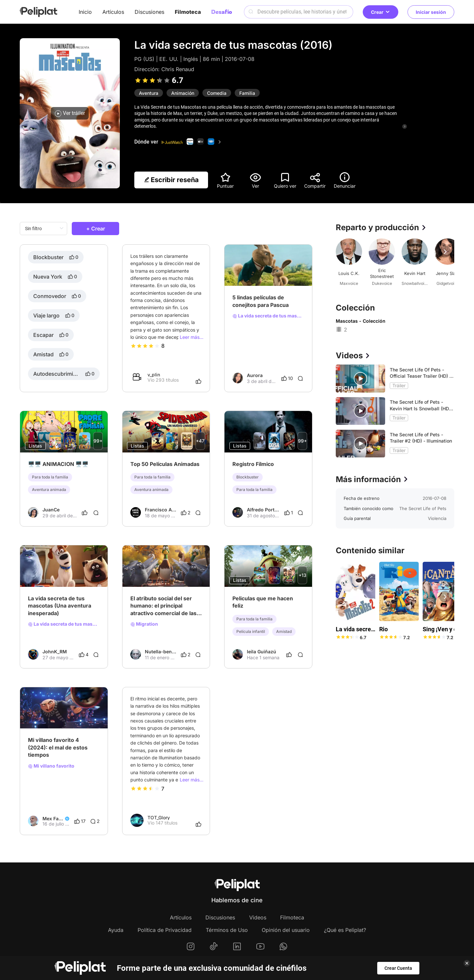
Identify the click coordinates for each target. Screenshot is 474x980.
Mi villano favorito (51, 766)
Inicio (85, 12)
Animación (183, 93)
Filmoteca (188, 12)
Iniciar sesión (431, 12)
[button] (445, 252)
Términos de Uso (227, 930)
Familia (247, 93)
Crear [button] (381, 12)
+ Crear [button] (96, 229)
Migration (144, 624)
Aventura (149, 93)
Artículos (113, 12)
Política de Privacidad (165, 930)
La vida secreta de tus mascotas (268, 316)
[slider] (152, 80)
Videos (258, 917)
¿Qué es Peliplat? (345, 930)
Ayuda (116, 930)
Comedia (217, 93)
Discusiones (149, 12)
